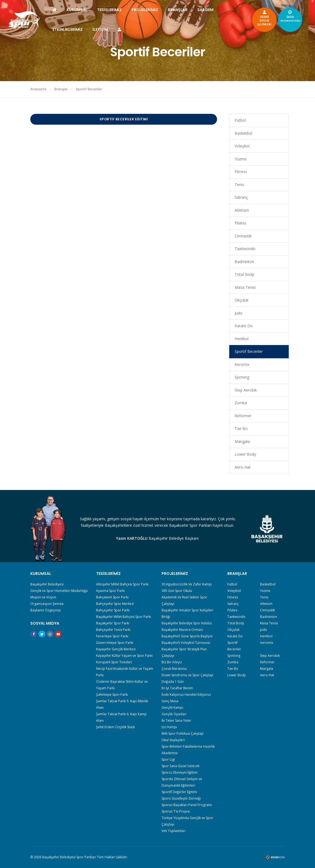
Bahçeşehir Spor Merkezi (115, 604)
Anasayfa (38, 89)
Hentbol (242, 339)
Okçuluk (242, 300)
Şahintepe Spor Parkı (112, 695)
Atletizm (242, 210)
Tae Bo (241, 428)
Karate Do (244, 326)
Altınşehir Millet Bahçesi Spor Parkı (122, 584)
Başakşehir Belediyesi (47, 584)
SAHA (288, 16)
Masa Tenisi (245, 287)
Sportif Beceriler (249, 351)
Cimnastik (243, 236)
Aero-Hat (243, 467)
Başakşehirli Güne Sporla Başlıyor (187, 636)
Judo (239, 313)
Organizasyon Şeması (47, 604)
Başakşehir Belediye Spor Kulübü (187, 623)
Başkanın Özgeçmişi (46, 610)
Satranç (241, 197)
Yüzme (241, 159)
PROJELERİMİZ (147, 10)
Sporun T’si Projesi (176, 811)
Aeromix (242, 364)
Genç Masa (170, 701)
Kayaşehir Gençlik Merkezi (116, 649)
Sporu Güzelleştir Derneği (181, 798)
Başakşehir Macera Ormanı (182, 630)
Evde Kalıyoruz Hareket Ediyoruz (186, 695)
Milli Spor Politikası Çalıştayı (183, 733)
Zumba (241, 403)
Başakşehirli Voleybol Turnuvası (186, 643)
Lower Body (245, 454)
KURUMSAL (79, 10)
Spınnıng (242, 377)
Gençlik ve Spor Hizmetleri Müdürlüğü (59, 591)
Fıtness (241, 172)
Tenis (239, 185)
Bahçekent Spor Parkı (112, 597)
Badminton (244, 262)
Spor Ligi (168, 759)
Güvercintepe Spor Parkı (115, 643)
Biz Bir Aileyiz (172, 662)
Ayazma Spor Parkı (110, 591)
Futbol (240, 120)
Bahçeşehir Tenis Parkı (113, 630)
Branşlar (61, 89)
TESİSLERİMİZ (112, 10)
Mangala (242, 441)
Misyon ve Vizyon (43, 597)
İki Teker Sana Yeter (176, 720)
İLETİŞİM (103, 29)
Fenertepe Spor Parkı (112, 636)
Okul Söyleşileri (173, 740)
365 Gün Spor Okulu (177, 591)
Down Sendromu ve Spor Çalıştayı (187, 675)
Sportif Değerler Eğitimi (179, 792)
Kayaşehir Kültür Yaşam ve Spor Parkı (124, 656)
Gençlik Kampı (172, 708)
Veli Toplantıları (173, 831)
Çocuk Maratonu (174, 669)
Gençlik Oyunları (174, 714)
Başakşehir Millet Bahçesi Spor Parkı (124, 617)
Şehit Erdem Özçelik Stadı (115, 727)
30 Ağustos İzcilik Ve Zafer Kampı (187, 584)
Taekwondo (245, 249)
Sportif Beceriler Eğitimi (124, 119)
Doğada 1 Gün (173, 682)
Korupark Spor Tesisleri (114, 662)
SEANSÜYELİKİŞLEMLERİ (262, 18)
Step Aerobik (246, 390)
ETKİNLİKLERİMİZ (70, 29)
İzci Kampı (169, 727)
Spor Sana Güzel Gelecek (181, 766)
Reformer (243, 416)
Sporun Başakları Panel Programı (187, 805)
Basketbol (243, 133)
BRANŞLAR (180, 10)
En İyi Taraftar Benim (177, 688)
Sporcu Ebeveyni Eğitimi (180, 772)
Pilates (240, 223)
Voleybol (242, 146)
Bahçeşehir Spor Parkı (113, 610)
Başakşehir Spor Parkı (113, 623)
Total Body (244, 274)
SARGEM (208, 10)
